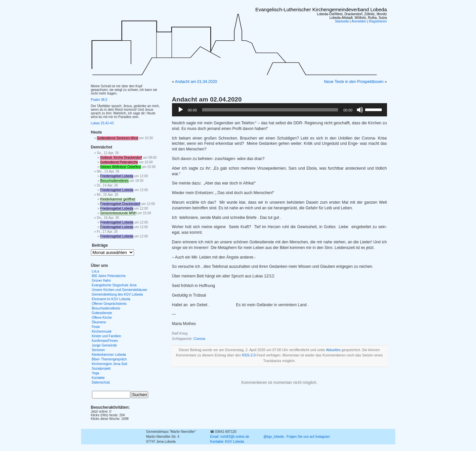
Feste (96, 327)
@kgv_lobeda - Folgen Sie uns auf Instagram (297, 437)
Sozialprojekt (101, 369)
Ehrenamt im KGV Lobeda (111, 299)
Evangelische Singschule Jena (114, 285)
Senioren (98, 350)
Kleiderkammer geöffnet (118, 199)
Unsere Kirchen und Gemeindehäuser (119, 290)
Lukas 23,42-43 (102, 123)
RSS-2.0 (249, 355)
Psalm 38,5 (99, 100)
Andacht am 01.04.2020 (196, 82)
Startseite (342, 21)
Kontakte (98, 378)
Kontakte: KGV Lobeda (227, 442)
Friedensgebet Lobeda (117, 176)
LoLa (95, 271)
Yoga (95, 373)
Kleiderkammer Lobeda (109, 355)
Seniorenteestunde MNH (118, 213)
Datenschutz (101, 382)
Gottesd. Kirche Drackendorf (121, 158)
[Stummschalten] (360, 110)
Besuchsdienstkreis (114, 181)
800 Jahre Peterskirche (109, 276)
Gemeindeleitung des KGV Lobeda (117, 294)
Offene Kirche (102, 318)
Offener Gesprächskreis (109, 304)
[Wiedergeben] (181, 110)
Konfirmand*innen (105, 341)
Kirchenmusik (102, 331)
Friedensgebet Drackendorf (120, 204)
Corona (199, 339)
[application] (280, 110)
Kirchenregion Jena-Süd (109, 364)
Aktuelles (333, 350)
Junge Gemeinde (104, 345)
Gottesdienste (102, 313)
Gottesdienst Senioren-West (118, 138)
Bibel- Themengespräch (109, 359)
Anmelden (359, 21)
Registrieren (378, 21)
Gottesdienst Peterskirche (119, 162)
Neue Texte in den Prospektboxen (354, 82)
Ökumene (99, 322)
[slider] (270, 110)
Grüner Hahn (101, 281)
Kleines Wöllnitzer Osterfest (121, 167)
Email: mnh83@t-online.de (230, 437)
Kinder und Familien (106, 336)
